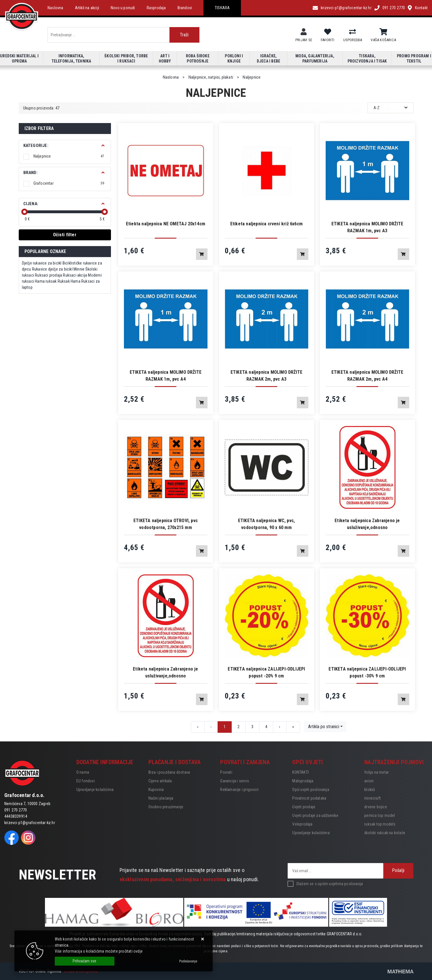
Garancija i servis (235, 781)
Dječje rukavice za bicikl (42, 263)
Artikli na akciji (87, 8)
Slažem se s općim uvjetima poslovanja (330, 884)
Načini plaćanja (161, 798)
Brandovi (185, 8)
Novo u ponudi (123, 8)
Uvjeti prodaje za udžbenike (315, 815)
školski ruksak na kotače (385, 833)
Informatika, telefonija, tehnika (71, 58)
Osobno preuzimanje (166, 807)
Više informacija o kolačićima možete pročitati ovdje (99, 951)
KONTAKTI (300, 772)
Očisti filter (65, 235)
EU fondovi (86, 781)
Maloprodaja (303, 781)
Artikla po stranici (324, 727)
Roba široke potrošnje (198, 58)
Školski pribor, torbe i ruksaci (126, 58)
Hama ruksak (46, 281)
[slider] (24, 212)
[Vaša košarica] (383, 32)
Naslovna (55, 8)
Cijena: (31, 204)
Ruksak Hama (69, 281)
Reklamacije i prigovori (239, 790)
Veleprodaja (302, 824)
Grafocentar (69, 183)
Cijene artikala (160, 781)
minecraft (372, 798)
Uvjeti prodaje (304, 807)
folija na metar (377, 772)
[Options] (188, 961)
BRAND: (31, 173)
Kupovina (156, 790)
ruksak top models (380, 824)
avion (369, 781)
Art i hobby (165, 58)
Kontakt (421, 8)
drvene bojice (376, 807)
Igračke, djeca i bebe (268, 58)
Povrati (226, 772)
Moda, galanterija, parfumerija (315, 58)
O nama (83, 772)
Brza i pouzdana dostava (169, 772)
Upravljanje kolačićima (95, 790)
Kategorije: (36, 146)
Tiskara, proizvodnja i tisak (367, 58)
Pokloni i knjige (234, 58)
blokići (370, 790)
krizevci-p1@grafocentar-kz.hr (346, 8)
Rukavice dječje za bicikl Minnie (58, 269)
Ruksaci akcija (75, 275)
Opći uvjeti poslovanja (311, 790)
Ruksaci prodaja (48, 275)
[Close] (85, 961)
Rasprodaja (156, 8)
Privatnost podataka (309, 798)
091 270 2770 (394, 8)
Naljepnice (69, 156)
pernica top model (380, 815)
